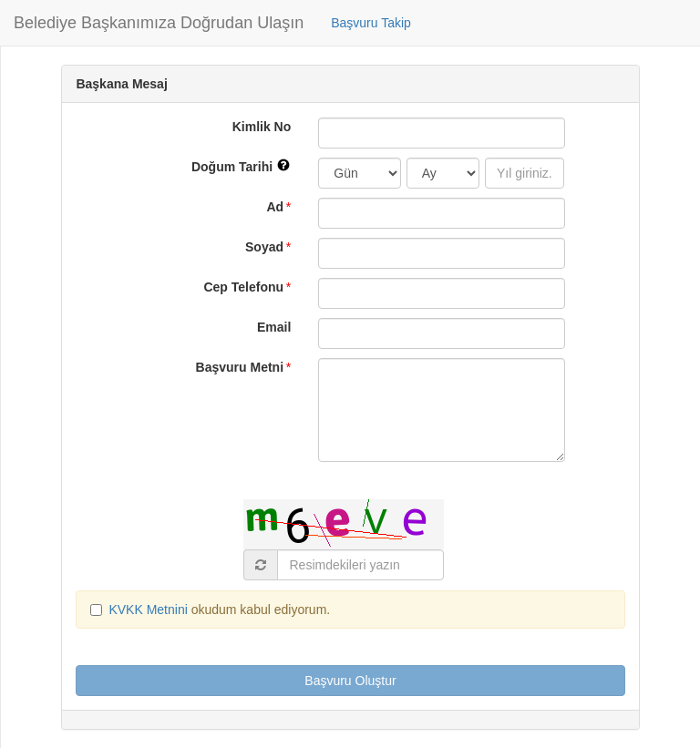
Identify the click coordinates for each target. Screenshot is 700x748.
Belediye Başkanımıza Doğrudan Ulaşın (159, 23)
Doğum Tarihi (248, 166)
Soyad (264, 247)
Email (274, 327)
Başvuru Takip (371, 23)
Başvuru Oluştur (350, 681)
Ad (275, 207)
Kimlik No (262, 127)
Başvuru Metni (240, 367)
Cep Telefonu (243, 287)
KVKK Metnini (149, 610)
